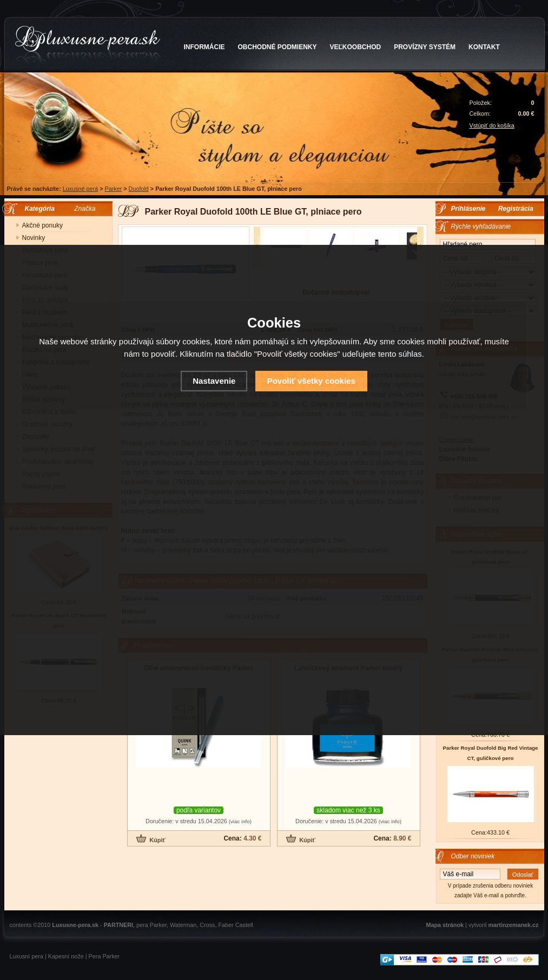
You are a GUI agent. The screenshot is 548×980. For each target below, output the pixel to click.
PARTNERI (118, 925)
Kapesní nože (66, 956)
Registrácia (516, 209)
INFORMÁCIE (204, 47)
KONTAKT (484, 47)
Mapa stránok (445, 925)
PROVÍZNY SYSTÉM (425, 47)
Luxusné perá (80, 189)
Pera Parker (104, 956)
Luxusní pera (27, 956)
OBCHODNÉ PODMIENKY (278, 47)
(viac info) (240, 821)
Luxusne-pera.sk (75, 925)
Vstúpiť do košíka (492, 125)
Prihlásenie (468, 209)
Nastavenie (214, 381)
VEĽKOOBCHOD (356, 47)
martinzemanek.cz (513, 925)
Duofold (139, 189)
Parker (113, 189)
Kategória (37, 209)
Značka (85, 209)
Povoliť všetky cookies (311, 381)
